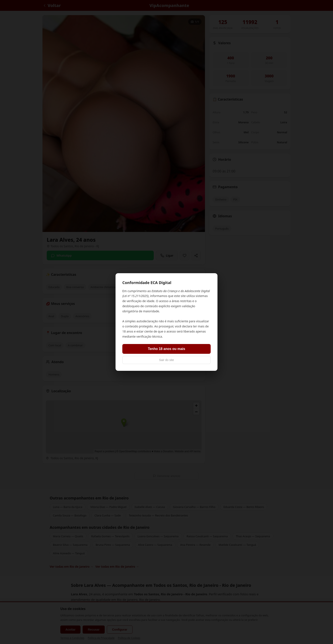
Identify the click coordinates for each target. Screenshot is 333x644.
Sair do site (166, 360)
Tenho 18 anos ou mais (166, 349)
